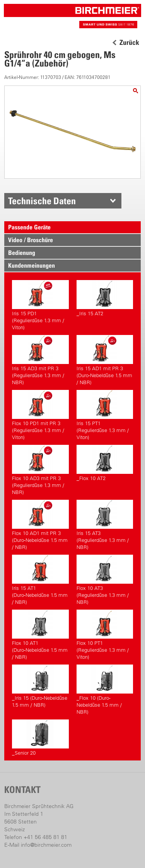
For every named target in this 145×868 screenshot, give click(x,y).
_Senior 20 (40, 738)
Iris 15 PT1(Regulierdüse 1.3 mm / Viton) (105, 415)
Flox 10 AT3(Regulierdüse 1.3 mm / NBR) (105, 580)
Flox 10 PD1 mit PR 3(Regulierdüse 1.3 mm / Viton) (40, 415)
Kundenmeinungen (32, 265)
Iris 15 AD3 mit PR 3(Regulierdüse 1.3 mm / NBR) (40, 360)
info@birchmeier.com (46, 845)
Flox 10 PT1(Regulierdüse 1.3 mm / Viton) (105, 635)
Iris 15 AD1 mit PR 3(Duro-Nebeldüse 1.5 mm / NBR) (105, 360)
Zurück (129, 43)
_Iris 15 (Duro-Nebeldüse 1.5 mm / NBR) (40, 686)
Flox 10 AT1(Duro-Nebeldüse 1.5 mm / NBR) (40, 635)
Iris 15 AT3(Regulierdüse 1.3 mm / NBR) (105, 525)
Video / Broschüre (31, 240)
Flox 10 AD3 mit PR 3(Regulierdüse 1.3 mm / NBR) (40, 470)
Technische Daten (42, 201)
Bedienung (22, 253)
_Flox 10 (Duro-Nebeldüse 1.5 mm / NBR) (105, 690)
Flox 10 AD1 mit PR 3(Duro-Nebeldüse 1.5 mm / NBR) (40, 525)
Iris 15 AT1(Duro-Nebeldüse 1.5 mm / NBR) (40, 580)
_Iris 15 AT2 (105, 298)
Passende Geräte (29, 227)
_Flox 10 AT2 (105, 463)
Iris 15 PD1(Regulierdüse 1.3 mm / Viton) (40, 305)
